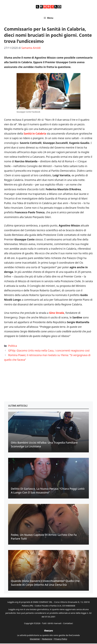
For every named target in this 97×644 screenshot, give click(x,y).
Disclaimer (35, 639)
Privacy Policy (61, 639)
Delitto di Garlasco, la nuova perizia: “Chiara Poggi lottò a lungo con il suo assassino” (48, 491)
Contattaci (68, 623)
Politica (12, 346)
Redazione (47, 639)
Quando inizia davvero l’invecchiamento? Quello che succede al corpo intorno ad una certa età (45, 583)
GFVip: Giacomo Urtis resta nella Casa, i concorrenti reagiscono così (49, 351)
